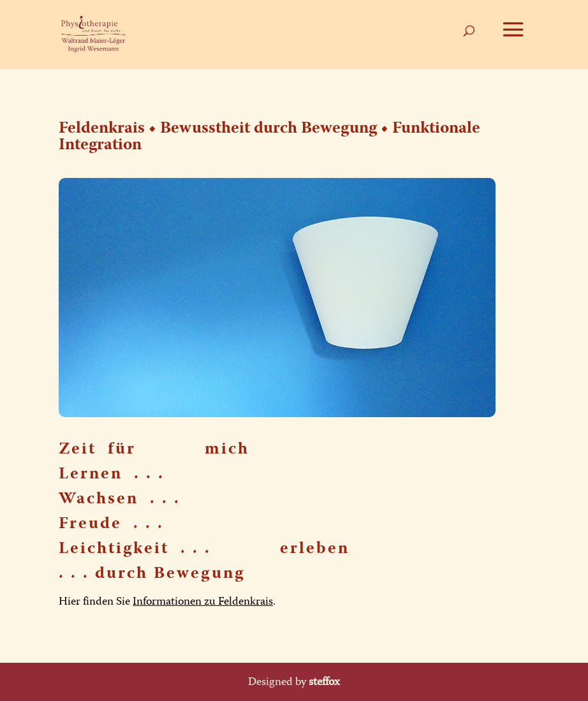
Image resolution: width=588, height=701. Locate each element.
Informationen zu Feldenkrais (203, 601)
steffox (324, 682)
